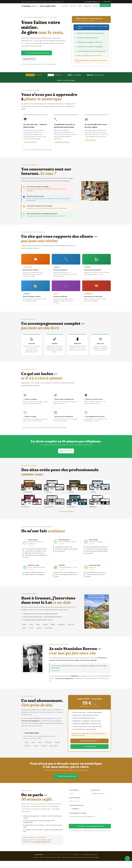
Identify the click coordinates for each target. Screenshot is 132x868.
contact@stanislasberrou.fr (92, 2)
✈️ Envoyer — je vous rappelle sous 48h (90, 826)
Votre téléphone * (75, 798)
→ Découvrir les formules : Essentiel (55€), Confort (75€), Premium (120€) (44, 428)
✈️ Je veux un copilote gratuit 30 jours (37, 53)
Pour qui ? (73, 6)
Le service (65, 6)
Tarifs (80, 6)
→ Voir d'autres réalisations (66, 512)
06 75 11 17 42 (27, 842)
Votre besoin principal (76, 805)
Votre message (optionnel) (78, 813)
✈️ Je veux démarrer (89, 746)
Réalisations (88, 6)
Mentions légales (94, 857)
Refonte (96, 6)
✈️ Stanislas (38, 6)
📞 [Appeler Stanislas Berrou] (127, 858)
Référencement (75, 857)
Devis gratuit (105, 5)
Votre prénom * (74, 790)
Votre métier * (95, 790)
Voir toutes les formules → (90, 741)
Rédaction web (84, 857)
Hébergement (66, 857)
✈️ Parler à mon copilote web (66, 776)
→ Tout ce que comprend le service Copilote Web (37, 150)
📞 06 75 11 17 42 (106, 2)
